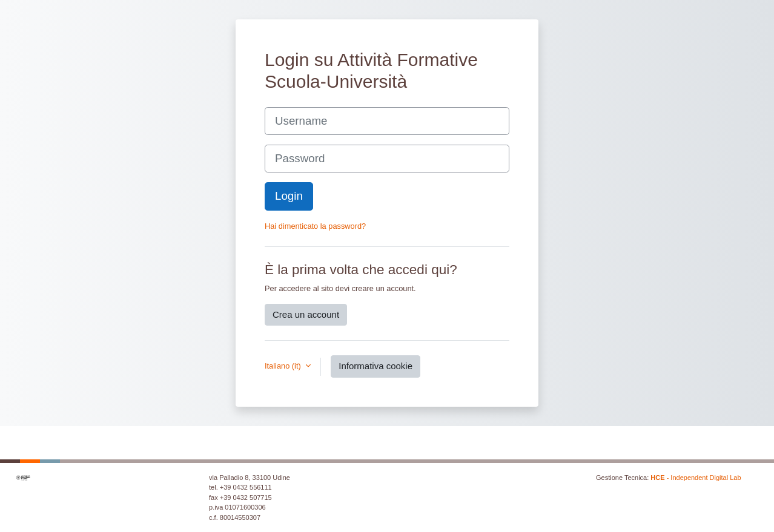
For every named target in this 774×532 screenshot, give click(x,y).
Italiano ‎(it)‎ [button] (284, 366)
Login (289, 196)
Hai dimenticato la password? (315, 226)
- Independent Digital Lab (696, 478)
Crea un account (306, 314)
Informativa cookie (375, 366)
